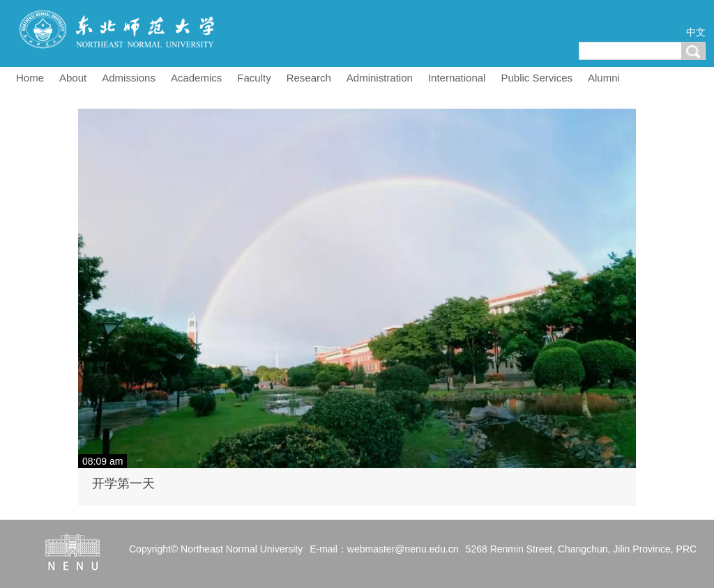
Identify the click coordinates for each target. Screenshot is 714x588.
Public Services (537, 78)
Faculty (254, 78)
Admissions (129, 78)
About (73, 78)
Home (30, 78)
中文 (696, 32)
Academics (196, 78)
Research (309, 78)
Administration (380, 78)
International (457, 78)
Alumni (604, 78)
